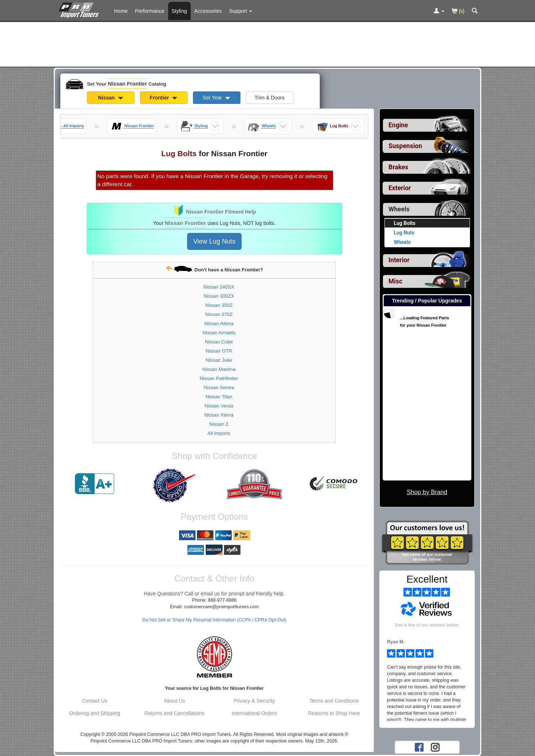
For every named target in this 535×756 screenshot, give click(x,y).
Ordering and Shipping (95, 713)
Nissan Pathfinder (219, 378)
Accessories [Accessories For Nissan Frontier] (208, 11)
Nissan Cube (219, 342)
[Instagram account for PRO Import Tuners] (435, 747)
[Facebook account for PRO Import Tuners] (419, 747)
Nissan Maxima (219, 369)
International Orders (254, 713)
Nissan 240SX (219, 287)
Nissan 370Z (219, 314)
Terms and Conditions (334, 701)
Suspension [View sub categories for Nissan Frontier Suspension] (405, 146)
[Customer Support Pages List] (241, 11)
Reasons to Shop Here (334, 713)
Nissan (111, 98)
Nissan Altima (219, 324)
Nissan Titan (219, 397)
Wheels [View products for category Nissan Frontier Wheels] (402, 242)
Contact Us (95, 701)
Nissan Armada (219, 333)
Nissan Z (219, 424)
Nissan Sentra (219, 388)
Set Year (217, 98)
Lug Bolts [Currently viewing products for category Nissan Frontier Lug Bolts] (405, 223)
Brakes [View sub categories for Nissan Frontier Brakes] (398, 167)
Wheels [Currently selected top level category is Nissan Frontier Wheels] (399, 209)
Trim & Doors (270, 98)
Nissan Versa (219, 406)
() (458, 12)
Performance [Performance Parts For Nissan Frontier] (149, 11)
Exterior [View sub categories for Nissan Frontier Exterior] (400, 188)
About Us (175, 701)
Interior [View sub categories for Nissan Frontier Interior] (399, 260)
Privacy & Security (254, 701)
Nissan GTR (219, 351)
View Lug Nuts (215, 241)
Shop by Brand (427, 492)
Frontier (164, 98)
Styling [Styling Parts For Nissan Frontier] (179, 11)
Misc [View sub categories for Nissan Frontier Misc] (395, 281)
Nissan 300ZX (219, 296)
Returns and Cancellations (174, 713)
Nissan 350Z (219, 305)
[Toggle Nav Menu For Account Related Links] (439, 11)
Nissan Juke (219, 360)
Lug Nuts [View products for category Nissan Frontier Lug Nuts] (404, 233)
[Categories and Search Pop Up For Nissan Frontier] (475, 11)
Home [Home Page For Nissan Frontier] (121, 11)
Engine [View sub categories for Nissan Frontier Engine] (398, 125)
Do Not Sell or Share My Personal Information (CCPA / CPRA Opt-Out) (215, 620)
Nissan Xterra (219, 415)
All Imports (219, 433)
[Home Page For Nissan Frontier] (80, 9)
